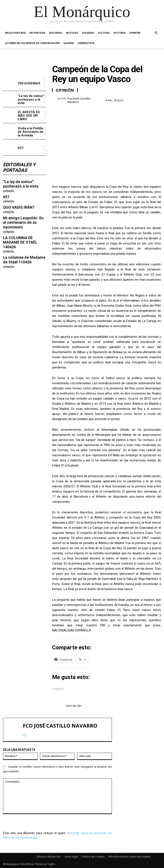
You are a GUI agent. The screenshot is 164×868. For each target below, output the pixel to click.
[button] (156, 33)
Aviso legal (71, 857)
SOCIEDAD (88, 33)
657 (21, 148)
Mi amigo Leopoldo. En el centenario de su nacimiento (23, 222)
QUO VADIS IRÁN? (19, 207)
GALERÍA (69, 43)
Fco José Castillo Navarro (79, 100)
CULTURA (104, 33)
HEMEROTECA (86, 43)
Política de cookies (93, 857)
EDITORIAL (56, 33)
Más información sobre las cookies (130, 857)
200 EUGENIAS (29, 83)
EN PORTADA (37, 33)
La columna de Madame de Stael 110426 (24, 260)
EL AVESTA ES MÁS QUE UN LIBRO (29, 116)
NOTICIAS (72, 33)
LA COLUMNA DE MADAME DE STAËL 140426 (20, 242)
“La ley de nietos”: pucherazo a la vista (31, 99)
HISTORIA (119, 33)
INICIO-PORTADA (15, 33)
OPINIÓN (135, 33)
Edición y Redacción (49, 857)
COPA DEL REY (73, 706)
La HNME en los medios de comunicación (32, 43)
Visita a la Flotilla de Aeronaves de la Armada (31, 132)
